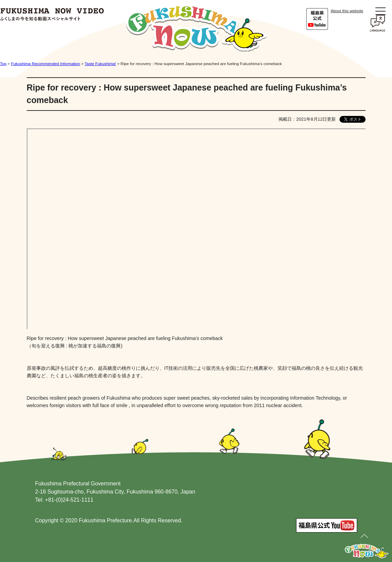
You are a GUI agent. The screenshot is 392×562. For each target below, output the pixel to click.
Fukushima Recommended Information (46, 64)
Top (3, 64)
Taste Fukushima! (100, 64)
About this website (347, 11)
